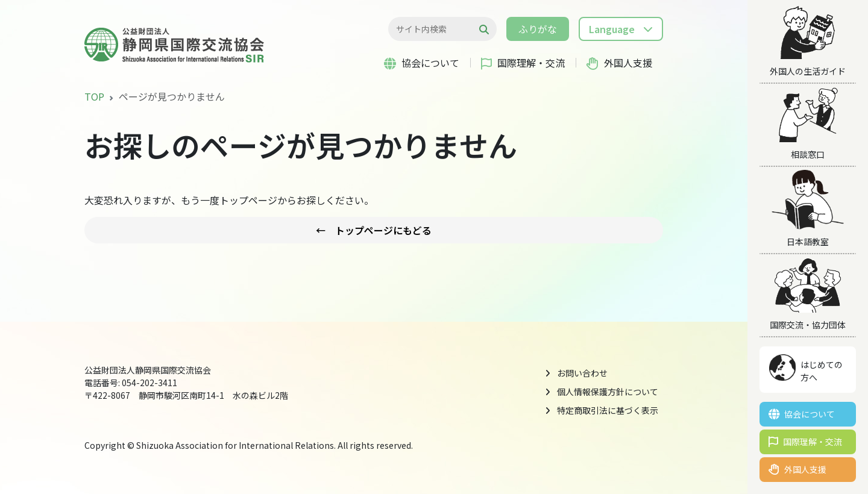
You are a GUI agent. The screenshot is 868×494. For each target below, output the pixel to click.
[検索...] (436, 29)
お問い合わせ (582, 373)
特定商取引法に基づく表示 (608, 410)
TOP (94, 96)
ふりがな (538, 29)
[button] (621, 29)
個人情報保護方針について (608, 392)
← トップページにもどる (374, 230)
